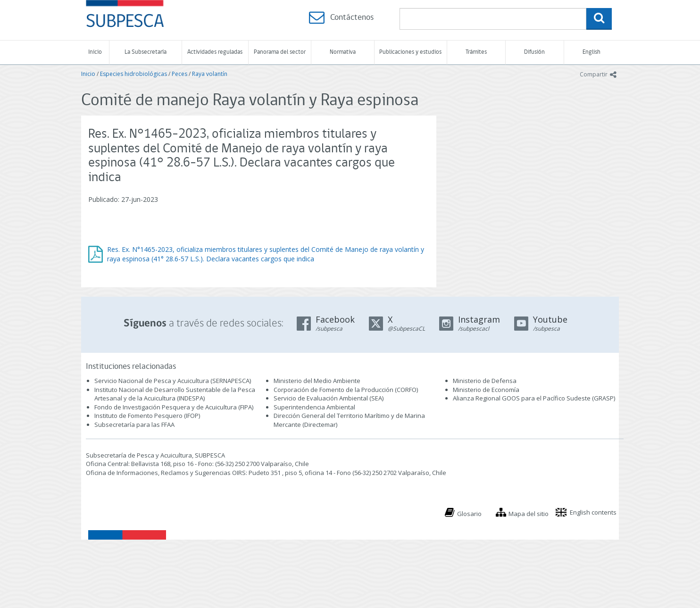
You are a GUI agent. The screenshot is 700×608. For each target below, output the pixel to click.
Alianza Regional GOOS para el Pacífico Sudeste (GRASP (533, 398)
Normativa (343, 52)
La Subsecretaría (146, 52)
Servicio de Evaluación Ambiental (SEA (328, 398)
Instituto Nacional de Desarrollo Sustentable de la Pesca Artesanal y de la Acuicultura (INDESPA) (175, 394)
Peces (179, 74)
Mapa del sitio (529, 514)
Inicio (95, 52)
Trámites (476, 52)
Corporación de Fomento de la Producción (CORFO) (346, 390)
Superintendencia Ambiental (314, 407)
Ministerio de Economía (486, 390)
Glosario (469, 514)
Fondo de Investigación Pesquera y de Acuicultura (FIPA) (174, 407)
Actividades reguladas (215, 52)
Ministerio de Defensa (485, 381)
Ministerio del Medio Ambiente (317, 381)
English (592, 52)
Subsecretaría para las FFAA (134, 425)
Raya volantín (210, 74)
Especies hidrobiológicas (133, 74)
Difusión (534, 52)
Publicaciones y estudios (410, 52)
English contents (593, 512)
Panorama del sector (280, 52)
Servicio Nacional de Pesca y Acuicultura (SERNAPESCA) (173, 381)
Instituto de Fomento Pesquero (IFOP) (147, 416)
